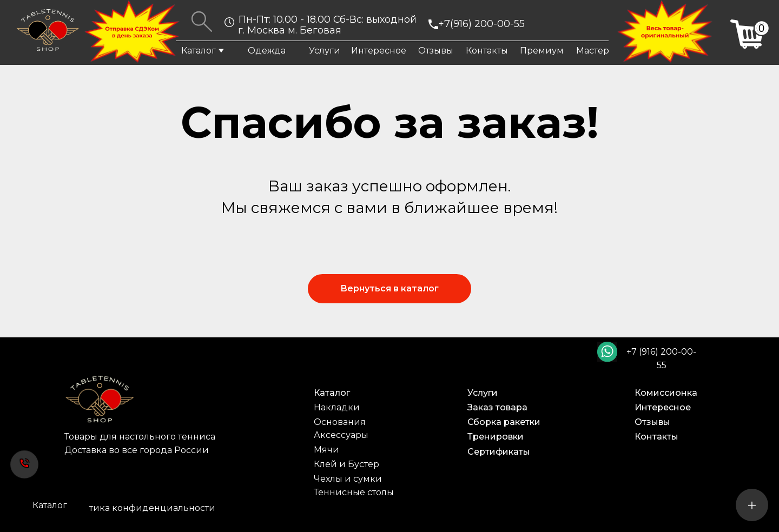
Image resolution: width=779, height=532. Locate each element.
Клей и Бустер (346, 464)
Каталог (199, 51)
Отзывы (436, 51)
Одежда (267, 51)
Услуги (325, 51)
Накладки (337, 407)
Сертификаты (499, 452)
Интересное (379, 51)
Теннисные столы (354, 492)
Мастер (593, 51)
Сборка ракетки (504, 422)
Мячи (326, 450)
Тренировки (496, 437)
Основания (340, 422)
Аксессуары (341, 435)
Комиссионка (666, 393)
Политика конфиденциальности (140, 508)
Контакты (487, 51)
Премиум (542, 51)
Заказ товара (497, 407)
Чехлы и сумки (348, 479)
